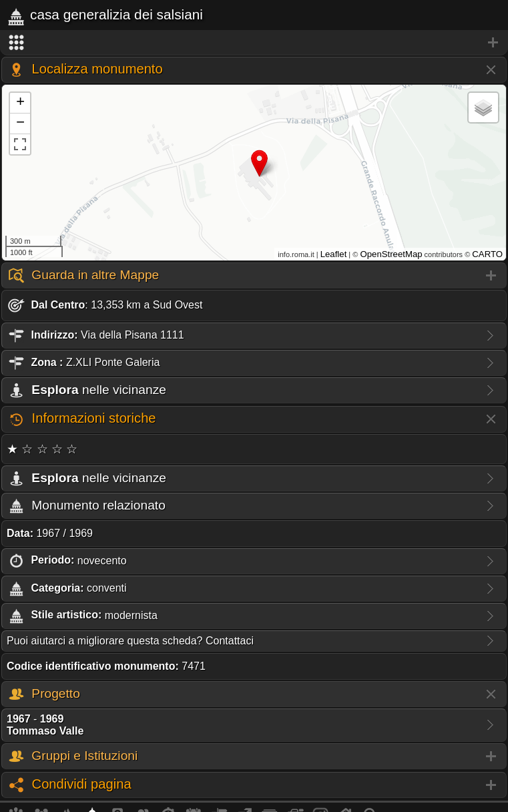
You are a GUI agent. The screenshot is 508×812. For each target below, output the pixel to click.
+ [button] (20, 103)
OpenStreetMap (391, 254)
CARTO (487, 254)
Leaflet (334, 254)
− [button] (20, 124)
